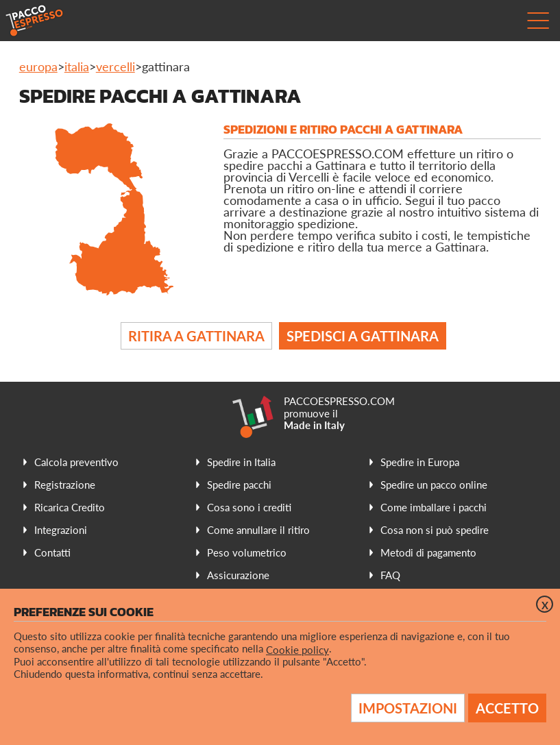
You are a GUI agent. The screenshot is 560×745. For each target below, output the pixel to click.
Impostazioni (408, 708)
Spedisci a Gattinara (363, 336)
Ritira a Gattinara (196, 336)
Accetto (507, 708)
